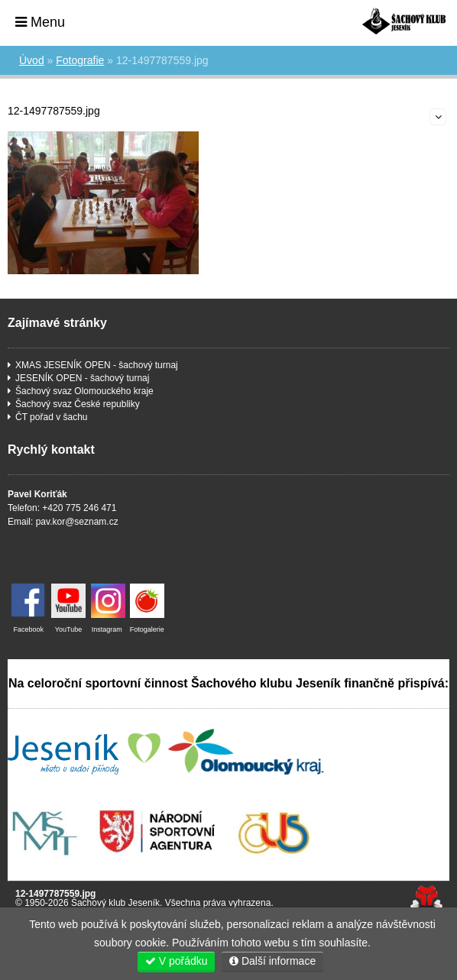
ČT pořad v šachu (52, 417)
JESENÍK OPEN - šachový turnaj (82, 378)
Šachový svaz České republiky (78, 404)
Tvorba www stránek (426, 898)
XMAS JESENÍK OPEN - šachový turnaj (97, 365)
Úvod (404, 21)
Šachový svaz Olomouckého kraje (84, 391)
